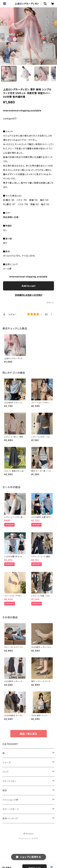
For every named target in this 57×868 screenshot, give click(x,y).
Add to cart (28, 286)
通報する (50, 303)
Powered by (29, 839)
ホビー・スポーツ (11, 809)
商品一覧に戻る (29, 734)
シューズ (7, 762)
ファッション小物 (10, 800)
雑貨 (5, 790)
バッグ (5, 772)
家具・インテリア (10, 818)
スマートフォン (9, 781)
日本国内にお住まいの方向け (29, 295)
